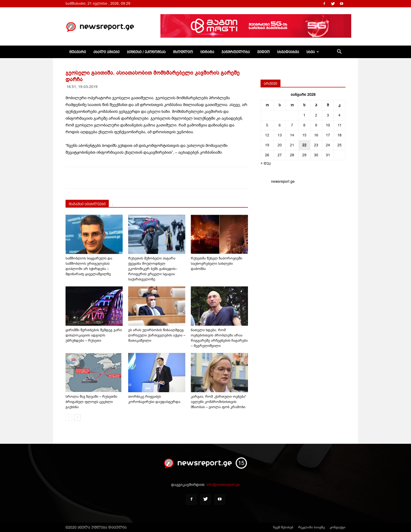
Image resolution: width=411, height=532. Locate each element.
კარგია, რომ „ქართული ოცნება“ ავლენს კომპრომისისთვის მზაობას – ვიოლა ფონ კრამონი (218, 402)
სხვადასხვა (288, 52)
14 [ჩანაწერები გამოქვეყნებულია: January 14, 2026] (292, 135)
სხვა (313, 52)
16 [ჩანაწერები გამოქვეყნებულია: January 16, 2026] (316, 135)
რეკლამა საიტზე (312, 527)
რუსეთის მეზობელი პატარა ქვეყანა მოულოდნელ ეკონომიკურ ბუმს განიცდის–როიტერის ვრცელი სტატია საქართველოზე (153, 269)
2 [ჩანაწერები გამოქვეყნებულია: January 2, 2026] (316, 115)
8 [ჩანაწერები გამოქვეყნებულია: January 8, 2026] (304, 125)
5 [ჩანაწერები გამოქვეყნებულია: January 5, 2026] (267, 125)
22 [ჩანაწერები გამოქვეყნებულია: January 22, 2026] (304, 145)
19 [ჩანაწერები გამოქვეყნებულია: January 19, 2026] (267, 145)
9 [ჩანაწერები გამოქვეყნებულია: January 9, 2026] (316, 125)
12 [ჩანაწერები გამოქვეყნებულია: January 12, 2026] (267, 135)
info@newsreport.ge (223, 485)
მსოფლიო (183, 52)
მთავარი (78, 52)
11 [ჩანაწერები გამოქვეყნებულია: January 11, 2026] (340, 125)
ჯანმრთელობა (236, 52)
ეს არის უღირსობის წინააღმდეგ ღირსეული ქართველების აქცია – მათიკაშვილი (157, 335)
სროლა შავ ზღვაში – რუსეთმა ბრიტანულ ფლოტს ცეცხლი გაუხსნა (91, 402)
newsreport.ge (283, 182)
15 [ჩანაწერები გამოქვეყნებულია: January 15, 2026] (304, 135)
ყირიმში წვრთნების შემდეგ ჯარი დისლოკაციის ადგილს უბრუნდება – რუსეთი (94, 335)
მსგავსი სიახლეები (87, 204)
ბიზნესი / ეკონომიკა (146, 52)
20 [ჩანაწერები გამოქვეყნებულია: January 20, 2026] (280, 145)
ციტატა (207, 52)
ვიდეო (263, 52)
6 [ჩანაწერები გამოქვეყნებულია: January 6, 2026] (280, 125)
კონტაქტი (338, 527)
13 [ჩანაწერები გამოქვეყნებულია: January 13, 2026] (280, 135)
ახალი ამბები (106, 52)
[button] (339, 52)
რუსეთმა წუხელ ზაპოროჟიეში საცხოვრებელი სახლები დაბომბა (217, 264)
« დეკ (266, 163)
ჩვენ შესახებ (283, 527)
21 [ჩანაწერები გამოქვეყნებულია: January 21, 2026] (292, 145)
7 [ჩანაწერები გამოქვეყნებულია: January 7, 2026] (292, 125)
